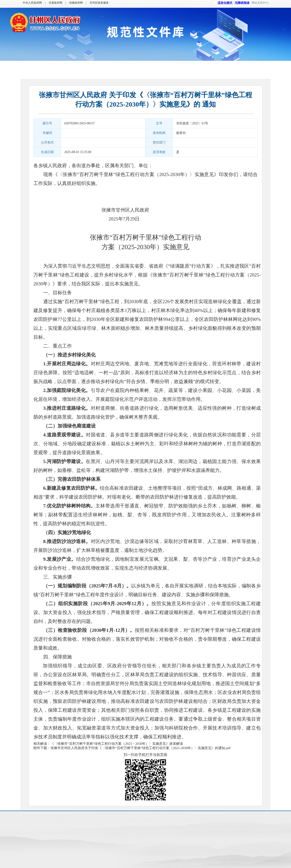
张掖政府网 (76, 3)
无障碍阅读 (242, 3)
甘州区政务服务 (99, 3)
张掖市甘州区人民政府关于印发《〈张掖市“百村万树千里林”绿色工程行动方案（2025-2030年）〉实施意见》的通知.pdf (140, 748)
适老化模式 (223, 3)
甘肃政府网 (55, 3)
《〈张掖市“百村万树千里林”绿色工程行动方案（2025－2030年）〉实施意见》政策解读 (117, 744)
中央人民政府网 (32, 3)
